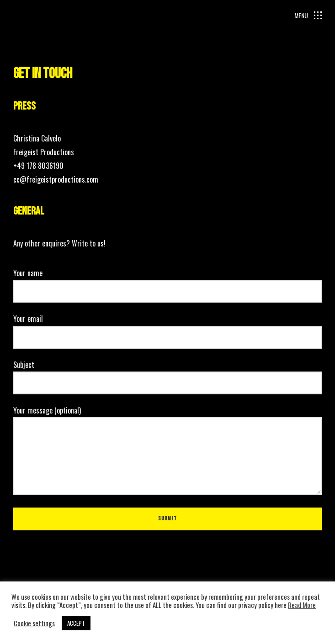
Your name (167, 282)
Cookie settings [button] (34, 623)
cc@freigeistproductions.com (56, 179)
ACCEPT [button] (76, 623)
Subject (167, 374)
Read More (302, 605)
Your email (167, 328)
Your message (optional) (167, 451)
